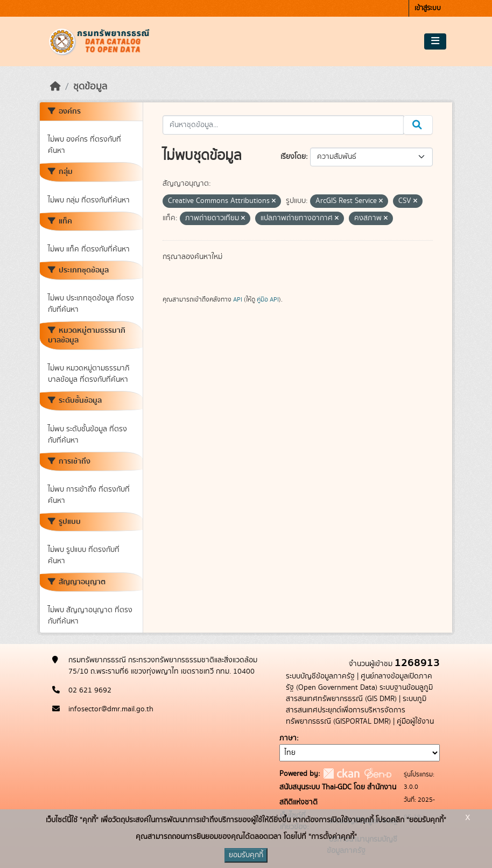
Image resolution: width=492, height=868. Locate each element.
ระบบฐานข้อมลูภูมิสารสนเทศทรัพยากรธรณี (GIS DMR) (359, 693)
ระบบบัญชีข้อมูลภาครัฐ (320, 676)
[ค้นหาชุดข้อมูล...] (283, 125)
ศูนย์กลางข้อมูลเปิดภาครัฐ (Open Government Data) (359, 682)
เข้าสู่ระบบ (428, 8)
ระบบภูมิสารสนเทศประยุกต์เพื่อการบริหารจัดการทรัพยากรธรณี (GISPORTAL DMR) (356, 710)
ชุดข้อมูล (90, 87)
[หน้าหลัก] (55, 87)
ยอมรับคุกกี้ (246, 855)
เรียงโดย (293, 157)
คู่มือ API (268, 299)
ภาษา (288, 738)
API (238, 299)
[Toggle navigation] (435, 41)
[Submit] (418, 125)
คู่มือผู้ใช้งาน (415, 722)
